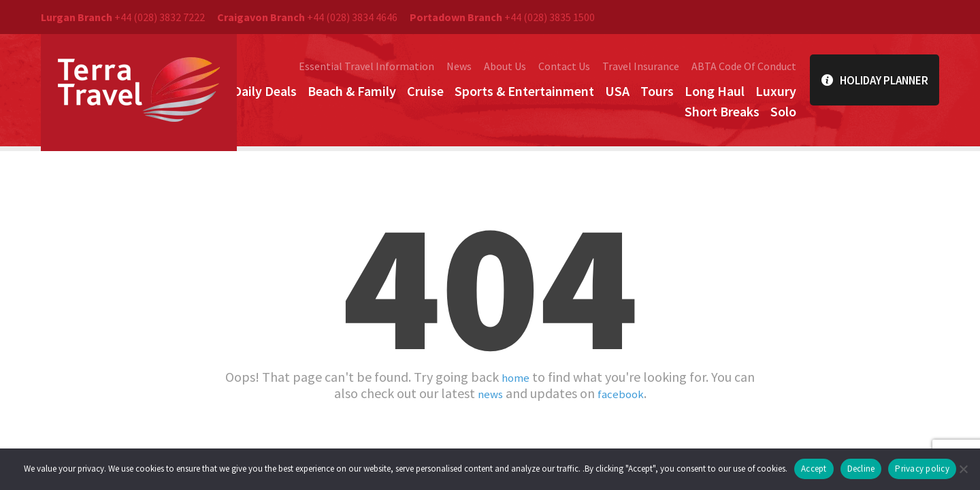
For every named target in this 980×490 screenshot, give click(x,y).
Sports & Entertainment (524, 91)
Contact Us (564, 66)
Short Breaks (722, 111)
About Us (505, 66)
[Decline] (963, 469)
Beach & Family (352, 91)
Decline (861, 469)
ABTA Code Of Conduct (744, 66)
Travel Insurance (641, 66)
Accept (814, 469)
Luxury (776, 91)
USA (617, 91)
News (459, 66)
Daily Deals (265, 91)
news (486, 393)
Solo (783, 111)
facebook (623, 393)
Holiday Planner (875, 80)
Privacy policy (922, 469)
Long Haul (715, 91)
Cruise (425, 91)
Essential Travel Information (366, 66)
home (516, 377)
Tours (657, 91)
